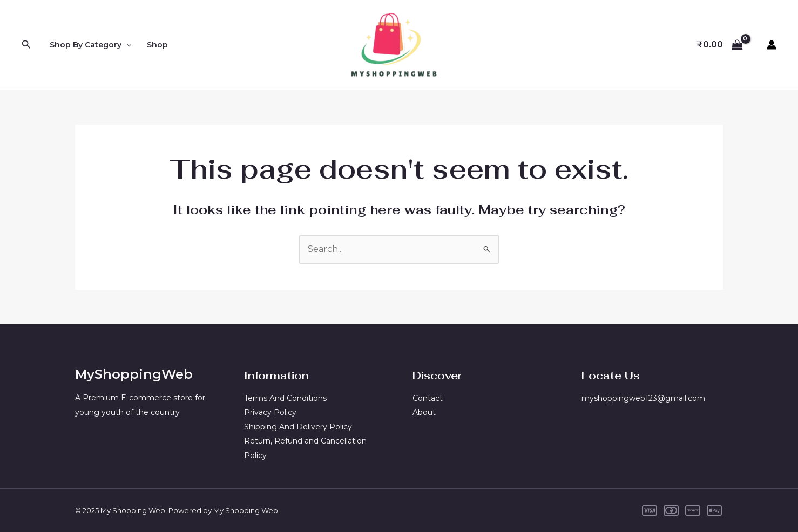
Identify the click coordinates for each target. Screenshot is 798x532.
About (424, 412)
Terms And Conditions (285, 398)
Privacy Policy (270, 412)
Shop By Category (90, 45)
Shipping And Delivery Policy (298, 427)
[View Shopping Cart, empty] (719, 45)
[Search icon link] (26, 45)
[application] (126, 45)
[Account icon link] (772, 45)
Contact (428, 398)
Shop (157, 45)
